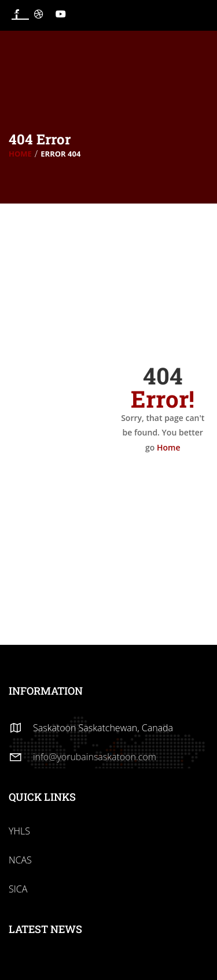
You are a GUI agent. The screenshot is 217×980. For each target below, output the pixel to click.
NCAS (20, 860)
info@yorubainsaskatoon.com (95, 757)
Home (20, 154)
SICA (18, 889)
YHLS (19, 831)
